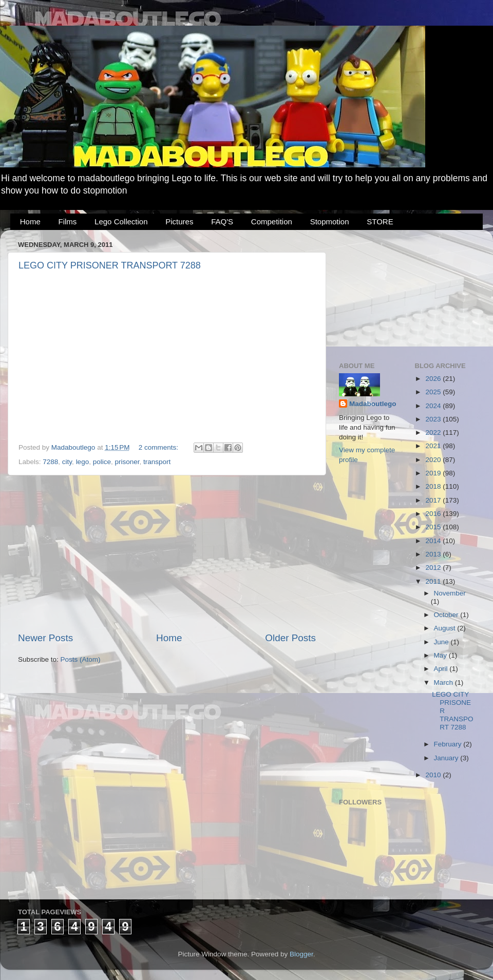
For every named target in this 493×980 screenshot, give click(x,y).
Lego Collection (121, 222)
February (449, 744)
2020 (434, 460)
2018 (434, 486)
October (447, 615)
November (450, 593)
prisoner (127, 462)
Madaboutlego (373, 404)
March (444, 683)
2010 (434, 775)
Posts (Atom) (81, 659)
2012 (434, 568)
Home (30, 222)
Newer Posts (45, 638)
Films (68, 222)
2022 (434, 433)
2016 (434, 514)
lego (83, 462)
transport (157, 462)
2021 (434, 446)
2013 (434, 554)
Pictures (179, 222)
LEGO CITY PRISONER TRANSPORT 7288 (110, 265)
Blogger (301, 954)
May (441, 655)
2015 (434, 527)
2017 (434, 500)
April (442, 669)
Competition (272, 222)
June (442, 642)
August (446, 628)
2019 (434, 473)
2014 (434, 541)
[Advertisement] (167, 553)
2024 (434, 406)
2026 (434, 379)
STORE (380, 222)
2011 (434, 581)
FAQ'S (222, 222)
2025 (434, 392)
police (102, 462)
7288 (50, 462)
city (67, 462)
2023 (434, 419)
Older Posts (290, 638)
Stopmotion (330, 222)
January (447, 758)
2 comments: (159, 447)
